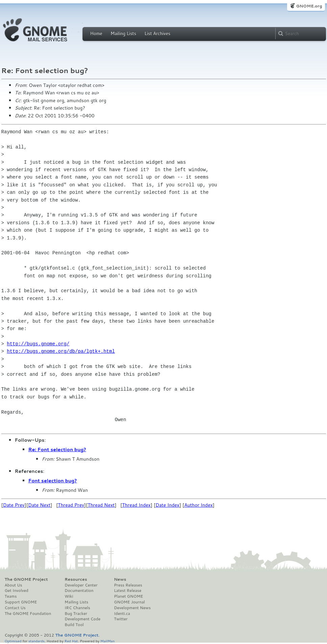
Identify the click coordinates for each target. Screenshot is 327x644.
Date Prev (14, 505)
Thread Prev (71, 505)
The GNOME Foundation (28, 614)
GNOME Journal (130, 602)
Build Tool (74, 625)
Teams (11, 596)
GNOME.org (309, 6)
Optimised (13, 641)
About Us (14, 585)
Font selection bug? (53, 481)
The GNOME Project (26, 579)
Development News (132, 608)
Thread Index (136, 505)
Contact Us (15, 608)
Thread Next (101, 505)
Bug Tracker (76, 614)
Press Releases (128, 585)
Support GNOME (21, 602)
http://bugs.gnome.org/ (38, 344)
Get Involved (17, 591)
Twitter (121, 619)
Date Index (168, 505)
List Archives (157, 33)
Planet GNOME (129, 596)
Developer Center (81, 585)
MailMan (108, 641)
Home (96, 33)
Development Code (83, 619)
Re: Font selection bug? (57, 450)
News (120, 579)
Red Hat (71, 641)
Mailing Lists (123, 33)
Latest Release (128, 591)
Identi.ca (122, 614)
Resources (76, 579)
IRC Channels (77, 608)
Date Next (39, 505)
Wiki (69, 596)
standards (37, 641)
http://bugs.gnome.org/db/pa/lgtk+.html (61, 351)
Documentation (79, 591)
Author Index (198, 505)
